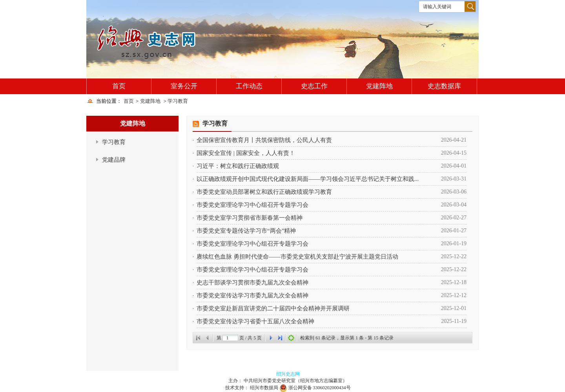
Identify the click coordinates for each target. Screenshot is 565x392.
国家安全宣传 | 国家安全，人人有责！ (246, 153)
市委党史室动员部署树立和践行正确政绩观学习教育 (264, 192)
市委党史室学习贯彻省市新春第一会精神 (250, 218)
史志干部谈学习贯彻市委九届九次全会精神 (252, 283)
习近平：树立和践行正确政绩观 (238, 166)
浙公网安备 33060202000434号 (320, 388)
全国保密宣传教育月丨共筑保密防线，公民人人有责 (264, 140)
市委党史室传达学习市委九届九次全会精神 (252, 295)
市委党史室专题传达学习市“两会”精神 (246, 231)
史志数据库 (444, 86)
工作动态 (249, 86)
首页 (119, 86)
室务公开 (184, 86)
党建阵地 (379, 86)
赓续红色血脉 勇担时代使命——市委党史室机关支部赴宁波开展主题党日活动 (297, 257)
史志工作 (314, 86)
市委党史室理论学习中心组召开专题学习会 (252, 205)
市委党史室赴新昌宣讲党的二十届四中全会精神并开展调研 (273, 308)
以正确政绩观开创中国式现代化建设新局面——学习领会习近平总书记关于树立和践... (308, 179)
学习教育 (178, 101)
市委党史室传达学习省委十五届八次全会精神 (255, 321)
